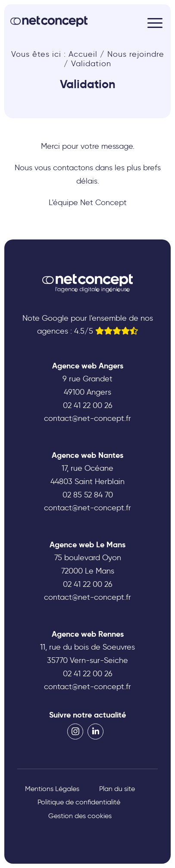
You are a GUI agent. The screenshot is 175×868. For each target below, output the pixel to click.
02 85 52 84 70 (88, 495)
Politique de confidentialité (79, 802)
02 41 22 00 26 (88, 405)
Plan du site (117, 789)
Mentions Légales (52, 789)
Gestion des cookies (80, 816)
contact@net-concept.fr (87, 418)
